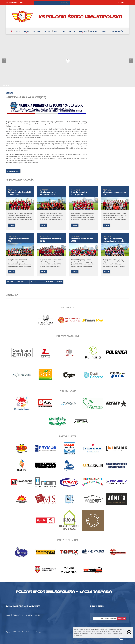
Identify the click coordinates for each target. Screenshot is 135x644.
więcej (12, 225)
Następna (50, 282)
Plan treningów (117, 31)
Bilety (57, 31)
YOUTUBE (121, 3)
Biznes (26, 31)
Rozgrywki (18, 615)
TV (64, 31)
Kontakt (94, 31)
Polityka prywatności (40, 632)
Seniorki (47, 31)
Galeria (72, 31)
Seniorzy (36, 31)
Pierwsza (10, 282)
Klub (18, 31)
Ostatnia (59, 282)
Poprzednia (20, 282)
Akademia (83, 31)
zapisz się (122, 618)
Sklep (104, 31)
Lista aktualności (13, 171)
